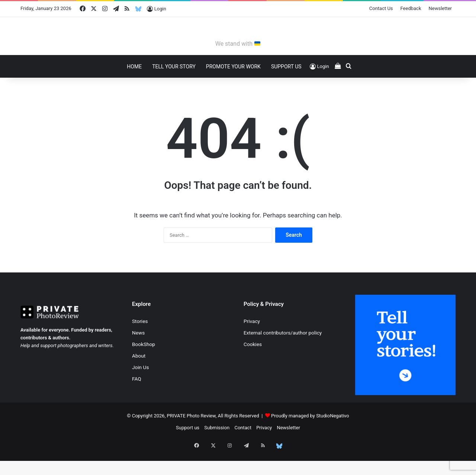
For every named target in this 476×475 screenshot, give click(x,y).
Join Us (140, 389)
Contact (243, 450)
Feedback (411, 8)
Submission (217, 450)
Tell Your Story (174, 88)
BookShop (144, 366)
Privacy (252, 343)
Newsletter (440, 8)
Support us (188, 450)
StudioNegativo (333, 438)
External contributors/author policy (283, 355)
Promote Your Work (233, 88)
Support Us (286, 88)
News (138, 355)
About (139, 378)
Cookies (253, 366)
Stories (140, 343)
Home (134, 88)
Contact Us (381, 8)
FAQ (137, 401)
